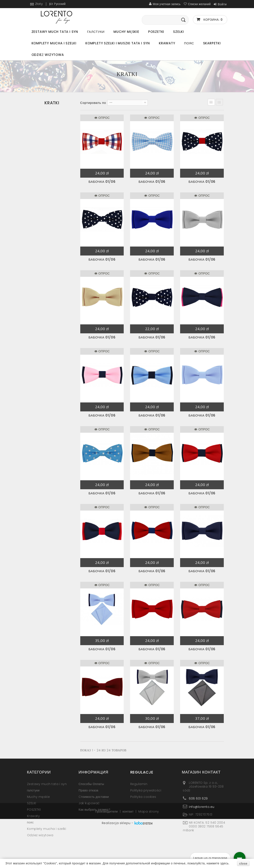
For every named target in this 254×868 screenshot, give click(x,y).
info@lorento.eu (202, 807)
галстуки (96, 32)
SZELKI (179, 32)
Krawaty (167, 43)
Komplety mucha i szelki (54, 43)
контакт (129, 852)
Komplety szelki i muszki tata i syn (118, 43)
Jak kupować (89, 803)
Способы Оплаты (91, 784)
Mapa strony (149, 852)
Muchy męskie (126, 32)
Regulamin (139, 784)
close (243, 864)
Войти (222, 4)
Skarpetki (212, 43)
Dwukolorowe (45, 148)
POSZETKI (156, 32)
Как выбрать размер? (94, 810)
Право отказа (88, 790)
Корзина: (213, 20)
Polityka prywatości (146, 790)
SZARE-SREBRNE (46, 202)
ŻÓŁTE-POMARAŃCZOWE (53, 191)
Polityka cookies (143, 797)
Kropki (39, 170)
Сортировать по (93, 103)
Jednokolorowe (46, 138)
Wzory (39, 180)
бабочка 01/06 (102, 182)
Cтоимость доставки (94, 797)
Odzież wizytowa (48, 55)
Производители (107, 852)
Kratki (38, 159)
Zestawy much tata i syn (55, 32)
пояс (189, 43)
